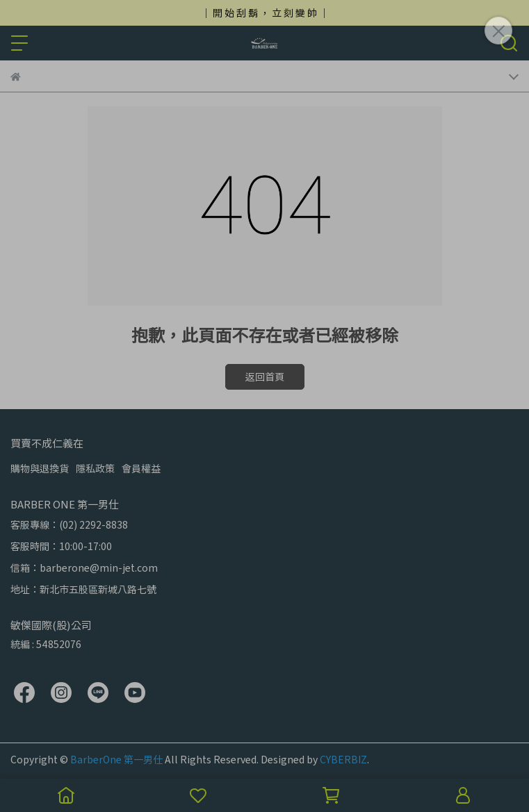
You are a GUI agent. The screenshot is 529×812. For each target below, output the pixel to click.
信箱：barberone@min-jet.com (84, 567)
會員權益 (141, 468)
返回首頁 (265, 376)
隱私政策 (95, 468)
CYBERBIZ (343, 759)
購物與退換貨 (40, 468)
